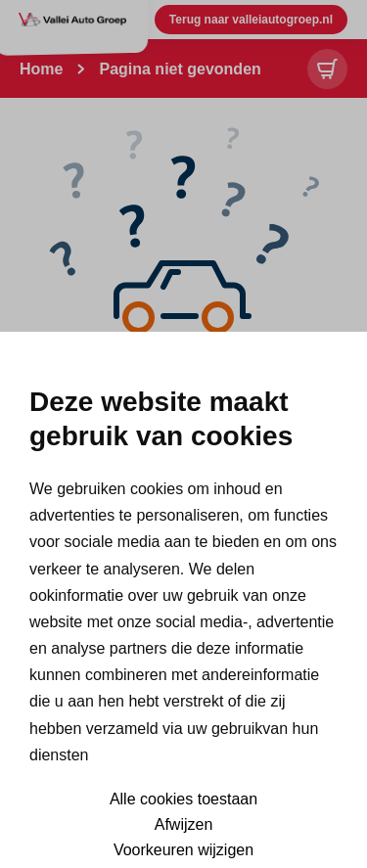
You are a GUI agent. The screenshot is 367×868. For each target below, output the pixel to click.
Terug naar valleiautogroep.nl (251, 20)
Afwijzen (184, 825)
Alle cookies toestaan (183, 799)
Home (41, 69)
